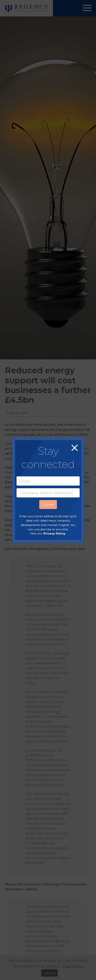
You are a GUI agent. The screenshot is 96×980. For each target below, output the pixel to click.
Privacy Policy (54, 533)
